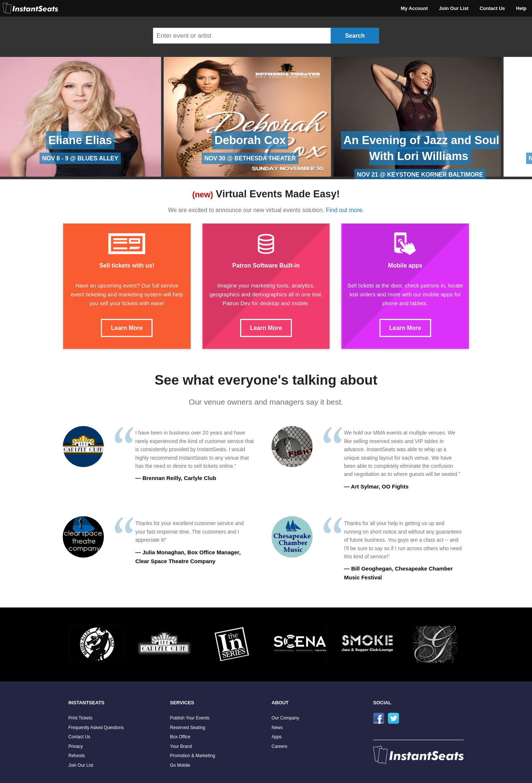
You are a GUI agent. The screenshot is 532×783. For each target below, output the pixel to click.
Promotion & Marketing (192, 756)
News (277, 728)
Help (521, 8)
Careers (279, 746)
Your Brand (181, 746)
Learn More (127, 328)
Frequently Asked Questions (96, 728)
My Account (414, 8)
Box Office (180, 737)
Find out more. (345, 210)
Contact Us (492, 8)
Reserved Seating (187, 728)
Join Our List (454, 8)
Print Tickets (80, 718)
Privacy (76, 746)
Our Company (285, 718)
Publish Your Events (190, 718)
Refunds (77, 756)
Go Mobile (180, 765)
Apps (277, 737)
